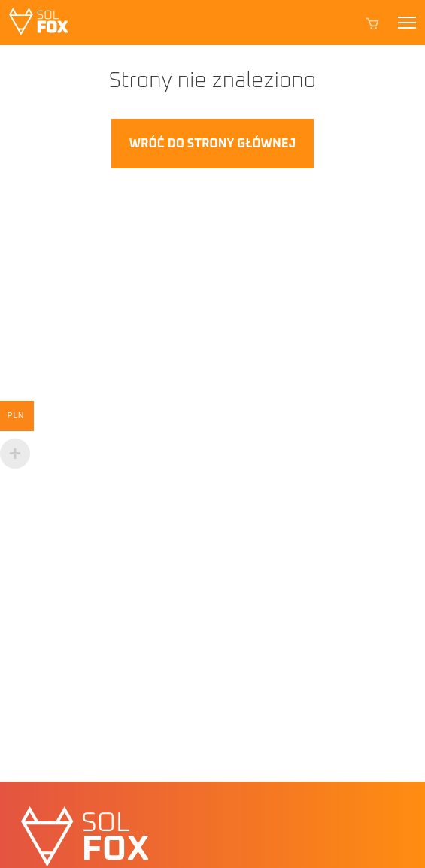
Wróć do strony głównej (212, 144)
